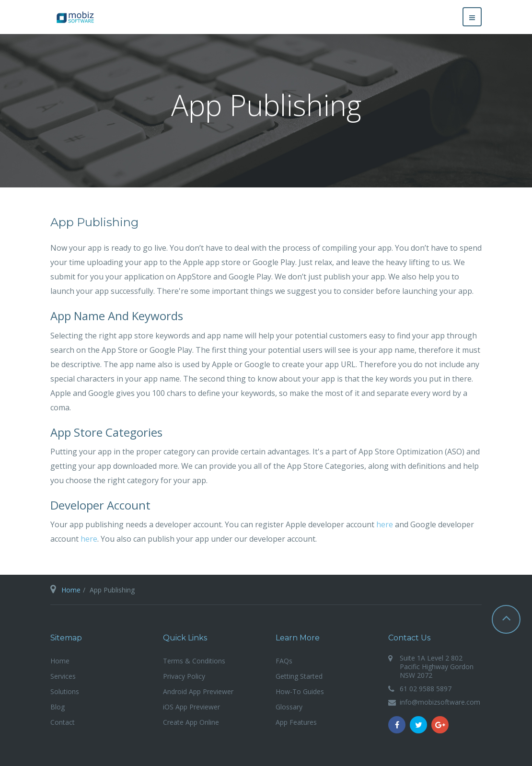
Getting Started (299, 676)
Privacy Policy (184, 676)
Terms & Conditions (194, 661)
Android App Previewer (198, 691)
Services (63, 676)
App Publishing (94, 222)
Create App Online (191, 722)
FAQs (284, 661)
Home (71, 590)
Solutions (65, 691)
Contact (63, 722)
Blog (58, 707)
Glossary (289, 707)
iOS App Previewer (191, 707)
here (385, 524)
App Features (296, 722)
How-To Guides (300, 691)
